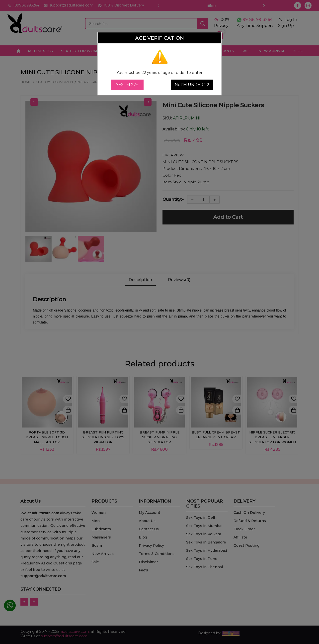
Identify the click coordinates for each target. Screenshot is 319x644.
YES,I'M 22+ (127, 85)
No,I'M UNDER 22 (192, 85)
